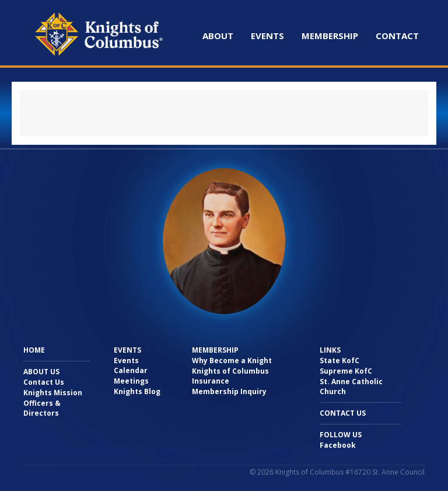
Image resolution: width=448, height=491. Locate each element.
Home (34, 350)
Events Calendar (131, 365)
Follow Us (341, 435)
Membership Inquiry (229, 391)
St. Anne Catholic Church (351, 386)
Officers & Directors (42, 408)
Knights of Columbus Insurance (230, 376)
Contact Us (44, 382)
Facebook (338, 445)
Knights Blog (137, 391)
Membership (330, 36)
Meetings (131, 381)
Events (267, 36)
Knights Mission (53, 393)
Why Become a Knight (232, 361)
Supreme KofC (346, 371)
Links (330, 350)
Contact (397, 36)
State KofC (339, 361)
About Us (41, 372)
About (218, 36)
